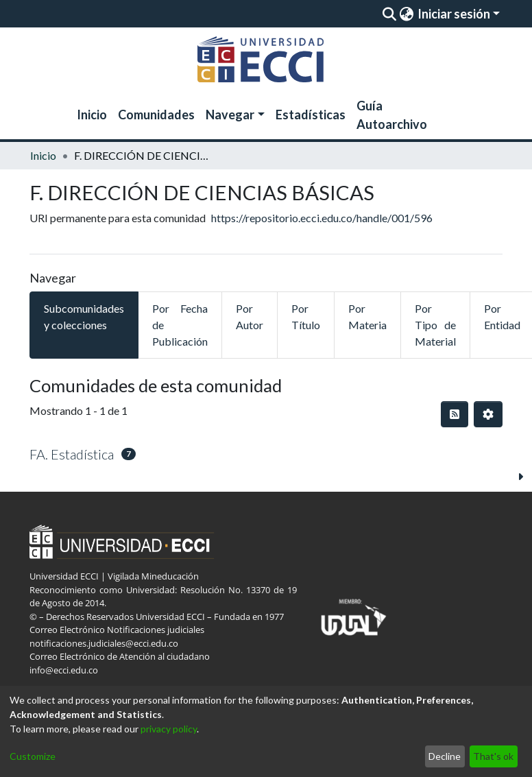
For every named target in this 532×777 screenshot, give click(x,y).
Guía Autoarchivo (392, 115)
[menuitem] (406, 14)
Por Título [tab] (306, 316)
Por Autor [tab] (250, 316)
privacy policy (169, 729)
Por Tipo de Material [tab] (435, 325)
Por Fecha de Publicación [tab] (180, 325)
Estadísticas (311, 115)
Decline (445, 756)
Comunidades (156, 115)
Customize (33, 756)
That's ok (493, 756)
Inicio (92, 115)
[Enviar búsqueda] (389, 14)
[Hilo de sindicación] (455, 414)
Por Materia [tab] (367, 316)
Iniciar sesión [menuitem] (454, 14)
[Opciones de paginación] (488, 414)
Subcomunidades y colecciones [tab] (84, 316)
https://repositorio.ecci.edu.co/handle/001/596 (322, 218)
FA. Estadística (72, 454)
